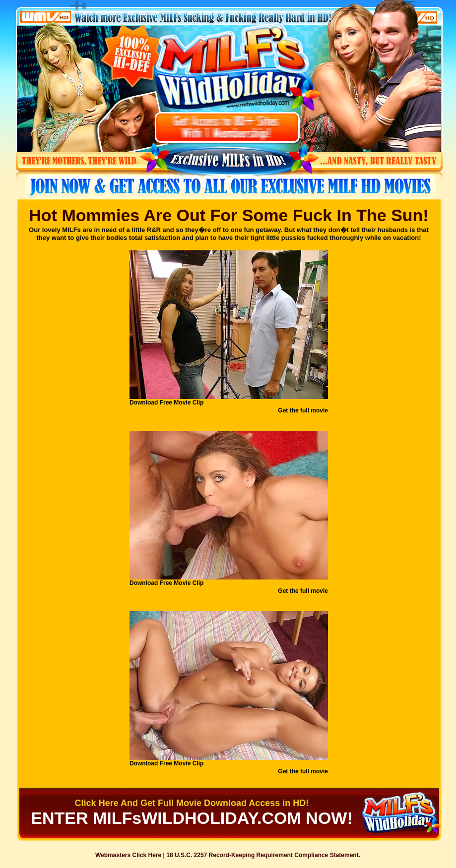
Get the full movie (303, 410)
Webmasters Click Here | (131, 855)
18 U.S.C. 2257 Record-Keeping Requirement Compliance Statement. (263, 855)
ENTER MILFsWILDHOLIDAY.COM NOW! (192, 818)
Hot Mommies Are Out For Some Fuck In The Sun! (228, 215)
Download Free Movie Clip (166, 403)
